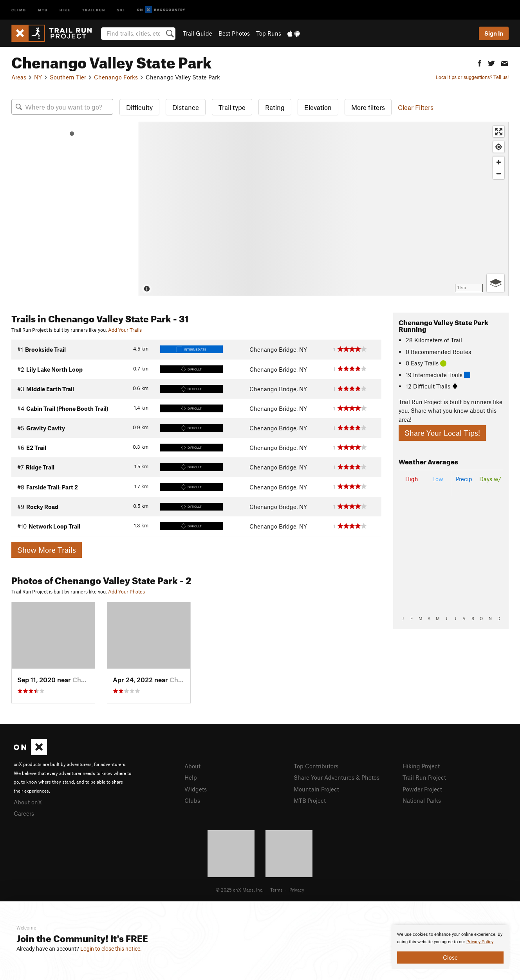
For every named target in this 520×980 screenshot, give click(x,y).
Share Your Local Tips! (442, 433)
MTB (43, 10)
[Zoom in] (499, 162)
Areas (19, 77)
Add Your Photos (126, 592)
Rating (275, 107)
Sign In (494, 33)
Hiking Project (421, 766)
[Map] (324, 209)
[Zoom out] (499, 174)
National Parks (422, 800)
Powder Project (422, 789)
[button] (480, 62)
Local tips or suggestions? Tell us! (472, 77)
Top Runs (269, 33)
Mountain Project (316, 789)
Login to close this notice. (111, 949)
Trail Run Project (424, 777)
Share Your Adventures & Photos (337, 777)
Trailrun (94, 10)
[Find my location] (499, 147)
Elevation (318, 107)
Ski (121, 10)
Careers (24, 813)
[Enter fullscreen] (499, 132)
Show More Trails (47, 550)
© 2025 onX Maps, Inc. (240, 890)
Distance (186, 107)
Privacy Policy (480, 942)
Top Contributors (316, 766)
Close (450, 957)
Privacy (297, 890)
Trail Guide (198, 33)
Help (191, 777)
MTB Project (310, 800)
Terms (276, 890)
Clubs (192, 800)
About (192, 766)
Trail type (232, 107)
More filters (368, 107)
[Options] (496, 283)
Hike (65, 10)
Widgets (196, 789)
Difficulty (139, 107)
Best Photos (234, 33)
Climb (19, 10)
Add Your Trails (125, 330)
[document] (450, 947)
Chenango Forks (116, 77)
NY (38, 77)
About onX (28, 802)
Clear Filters (416, 107)
